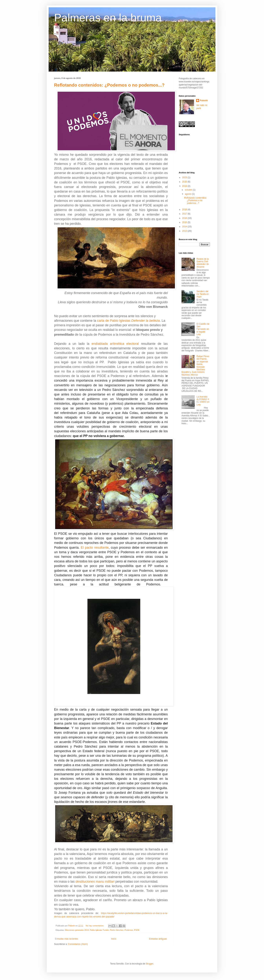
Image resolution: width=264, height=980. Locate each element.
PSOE (137, 930)
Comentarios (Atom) (78, 944)
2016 (185, 218)
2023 (185, 178)
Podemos (129, 930)
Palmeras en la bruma (108, 18)
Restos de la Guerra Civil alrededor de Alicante (203, 263)
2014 (185, 227)
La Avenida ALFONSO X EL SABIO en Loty (203, 401)
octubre (189, 190)
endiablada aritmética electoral (115, 344)
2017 (185, 214)
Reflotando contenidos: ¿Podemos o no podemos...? (109, 85)
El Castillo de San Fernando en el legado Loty (203, 329)
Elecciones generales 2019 (77, 930)
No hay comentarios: (95, 926)
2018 (185, 210)
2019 (185, 186)
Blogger (150, 964)
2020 (185, 182)
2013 (185, 231)
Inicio (114, 939)
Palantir (204, 100)
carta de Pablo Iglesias (128, 321)
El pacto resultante (95, 548)
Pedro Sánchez (117, 930)
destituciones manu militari (95, 882)
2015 (185, 222)
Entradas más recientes (67, 939)
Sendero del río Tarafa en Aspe (203, 294)
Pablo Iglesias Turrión (99, 930)
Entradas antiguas (158, 939)
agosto (188, 194)
